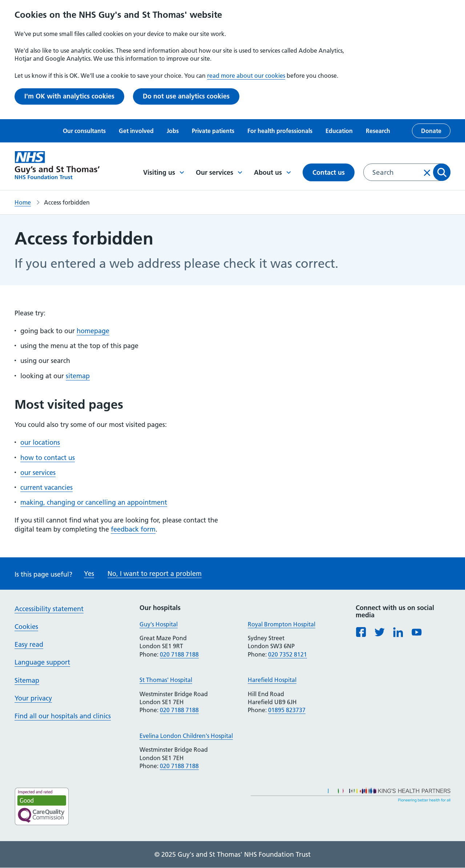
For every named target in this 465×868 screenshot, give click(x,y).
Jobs (173, 131)
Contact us (329, 172)
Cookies (26, 627)
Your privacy (33, 698)
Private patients (213, 131)
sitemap (78, 376)
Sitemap (27, 680)
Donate (431, 131)
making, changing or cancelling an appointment (94, 502)
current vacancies (46, 487)
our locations (40, 442)
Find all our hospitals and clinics (63, 716)
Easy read (29, 644)
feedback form (133, 529)
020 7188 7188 (179, 654)
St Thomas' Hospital (166, 680)
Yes (89, 574)
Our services (219, 172)
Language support (42, 662)
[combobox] (407, 172)
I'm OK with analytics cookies (69, 96)
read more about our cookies (246, 76)
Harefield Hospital (272, 680)
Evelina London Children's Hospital (186, 736)
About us (272, 172)
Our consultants (84, 131)
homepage (93, 331)
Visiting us (164, 172)
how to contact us (48, 458)
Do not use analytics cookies (186, 96)
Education (339, 131)
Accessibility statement (49, 609)
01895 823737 (287, 710)
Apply (442, 172)
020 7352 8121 (288, 654)
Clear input (427, 173)
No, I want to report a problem (155, 574)
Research (378, 131)
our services (38, 473)
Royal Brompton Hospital (282, 624)
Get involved (136, 131)
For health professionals (280, 131)
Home (23, 202)
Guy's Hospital (159, 624)
